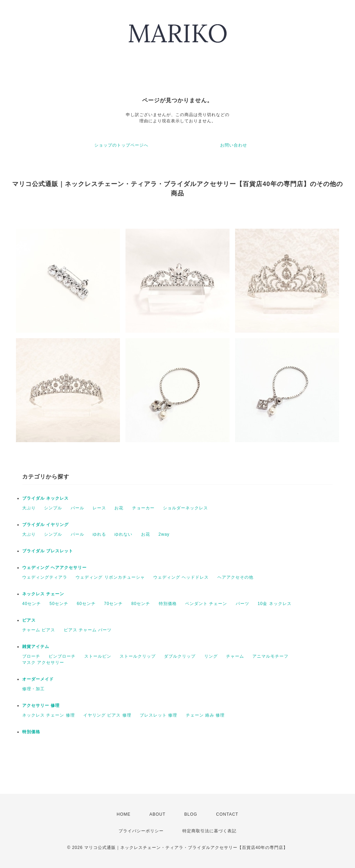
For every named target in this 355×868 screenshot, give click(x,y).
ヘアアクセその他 (235, 577)
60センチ (86, 604)
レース (99, 508)
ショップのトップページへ (121, 145)
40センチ (32, 604)
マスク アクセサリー (43, 663)
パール (77, 508)
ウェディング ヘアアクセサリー (54, 568)
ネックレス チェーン (43, 594)
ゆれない (123, 534)
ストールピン (98, 656)
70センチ (113, 604)
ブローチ (31, 656)
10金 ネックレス (275, 604)
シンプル (53, 508)
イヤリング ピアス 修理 (107, 715)
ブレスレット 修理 (158, 715)
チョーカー (143, 508)
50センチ (59, 604)
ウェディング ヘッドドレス (181, 577)
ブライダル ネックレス (45, 498)
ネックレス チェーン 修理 (49, 715)
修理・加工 (33, 689)
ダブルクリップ (180, 656)
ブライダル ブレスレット (48, 551)
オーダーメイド (38, 679)
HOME (124, 814)
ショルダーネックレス (185, 508)
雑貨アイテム (36, 647)
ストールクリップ (138, 656)
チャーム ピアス (39, 630)
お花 (119, 508)
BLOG (191, 814)
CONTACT (227, 814)
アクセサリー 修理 (41, 705)
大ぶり (29, 508)
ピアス (29, 620)
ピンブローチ (62, 656)
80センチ (141, 604)
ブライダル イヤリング (45, 525)
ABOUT (157, 814)
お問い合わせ (234, 145)
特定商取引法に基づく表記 (209, 831)
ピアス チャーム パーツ (88, 630)
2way (164, 534)
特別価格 (168, 604)
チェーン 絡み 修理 (205, 715)
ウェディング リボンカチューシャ (110, 577)
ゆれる (99, 534)
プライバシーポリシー (141, 831)
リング (211, 656)
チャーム (235, 656)
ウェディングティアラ (45, 577)
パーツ (243, 604)
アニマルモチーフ (270, 656)
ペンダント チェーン (206, 604)
